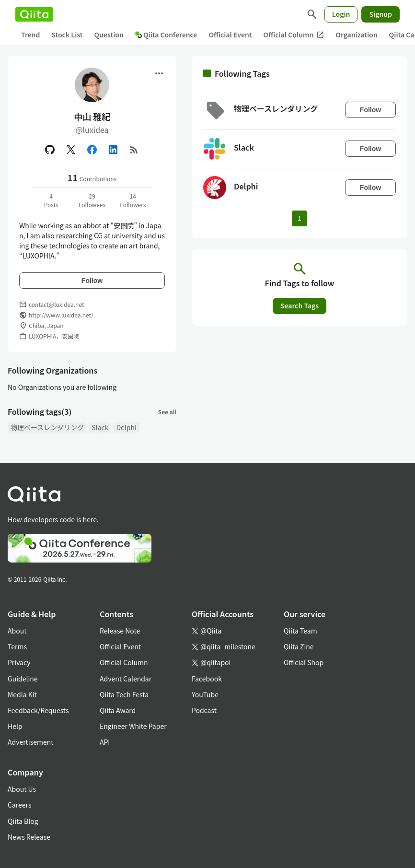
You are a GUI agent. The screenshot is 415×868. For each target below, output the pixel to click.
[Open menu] (159, 73)
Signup (380, 14)
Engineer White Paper (133, 726)
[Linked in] (113, 150)
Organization (356, 35)
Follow (92, 281)
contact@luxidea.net (56, 304)
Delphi (126, 427)
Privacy (19, 662)
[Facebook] (92, 150)
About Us (22, 789)
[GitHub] (50, 150)
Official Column (294, 35)
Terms (17, 646)
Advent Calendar (126, 679)
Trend (30, 35)
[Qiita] (34, 14)
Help (15, 726)
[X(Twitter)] (71, 150)
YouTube (205, 694)
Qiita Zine (299, 646)
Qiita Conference (166, 35)
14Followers (133, 200)
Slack (100, 427)
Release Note (120, 631)
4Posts (51, 200)
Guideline (23, 679)
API (105, 742)
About (17, 631)
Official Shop (304, 662)
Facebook (207, 679)
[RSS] (134, 150)
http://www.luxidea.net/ (61, 315)
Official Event (230, 35)
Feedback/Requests (38, 710)
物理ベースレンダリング (47, 427)
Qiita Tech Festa (124, 694)
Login (341, 14)
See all (167, 412)
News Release (29, 837)
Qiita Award (118, 710)
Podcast (204, 710)
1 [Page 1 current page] (299, 218)
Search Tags (300, 305)
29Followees (92, 200)
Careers (19, 805)
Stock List (67, 35)
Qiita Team (300, 631)
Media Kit (22, 694)
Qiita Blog (23, 821)
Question (109, 35)
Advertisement (31, 742)
